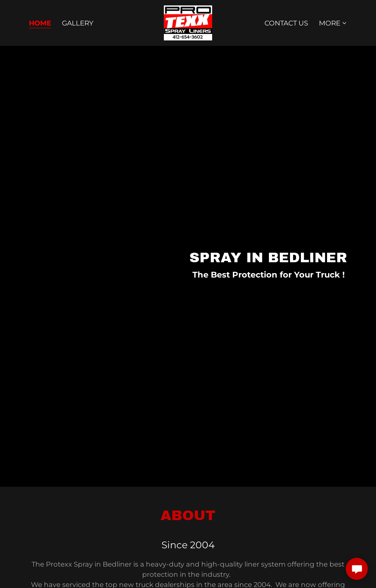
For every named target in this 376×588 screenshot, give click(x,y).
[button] (333, 23)
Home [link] (40, 23)
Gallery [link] (78, 23)
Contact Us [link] (286, 23)
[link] (188, 22)
